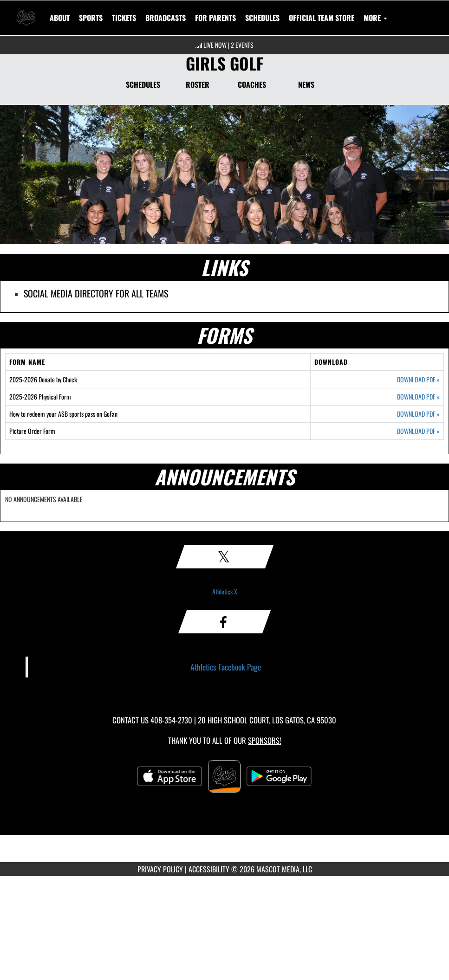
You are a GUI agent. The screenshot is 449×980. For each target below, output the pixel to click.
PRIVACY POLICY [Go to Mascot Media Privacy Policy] (160, 869)
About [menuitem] (60, 18)
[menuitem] (124, 18)
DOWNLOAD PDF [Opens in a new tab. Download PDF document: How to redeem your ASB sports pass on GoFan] (418, 414)
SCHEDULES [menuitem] (262, 18)
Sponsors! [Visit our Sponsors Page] (264, 740)
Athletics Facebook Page (226, 667)
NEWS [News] (306, 84)
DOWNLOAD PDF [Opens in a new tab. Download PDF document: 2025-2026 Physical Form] (418, 397)
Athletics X (225, 591)
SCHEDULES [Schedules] (143, 84)
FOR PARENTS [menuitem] (215, 18)
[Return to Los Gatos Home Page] (26, 12)
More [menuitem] (375, 18)
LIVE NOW (215, 45)
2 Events (242, 45)
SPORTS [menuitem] (91, 18)
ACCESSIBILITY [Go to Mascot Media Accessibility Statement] (209, 869)
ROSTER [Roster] (198, 84)
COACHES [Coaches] (252, 84)
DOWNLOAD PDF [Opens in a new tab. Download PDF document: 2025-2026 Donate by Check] (418, 380)
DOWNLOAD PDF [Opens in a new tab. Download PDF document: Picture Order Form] (418, 431)
